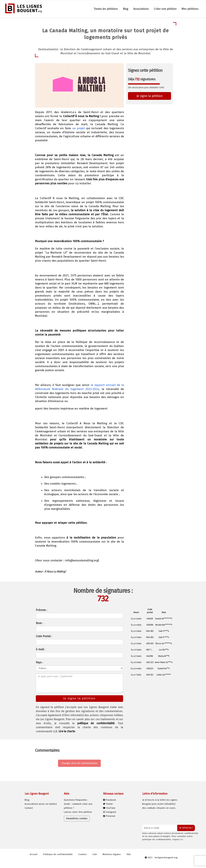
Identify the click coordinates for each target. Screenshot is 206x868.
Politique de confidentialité (58, 854)
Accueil (34, 854)
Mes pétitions (190, 9)
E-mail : (40, 649)
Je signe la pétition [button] (150, 96)
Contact (29, 808)
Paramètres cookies (77, 819)
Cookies (83, 854)
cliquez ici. (178, 840)
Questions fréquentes (76, 800)
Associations (141, 9)
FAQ (129, 854)
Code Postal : (44, 636)
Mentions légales (112, 854)
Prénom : (41, 610)
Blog (126, 9)
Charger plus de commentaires (79, 763)
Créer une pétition (165, 9)
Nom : (39, 623)
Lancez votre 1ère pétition (78, 812)
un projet (79, 128)
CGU (95, 854)
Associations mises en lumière (41, 804)
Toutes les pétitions (106, 9)
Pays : (39, 662)
